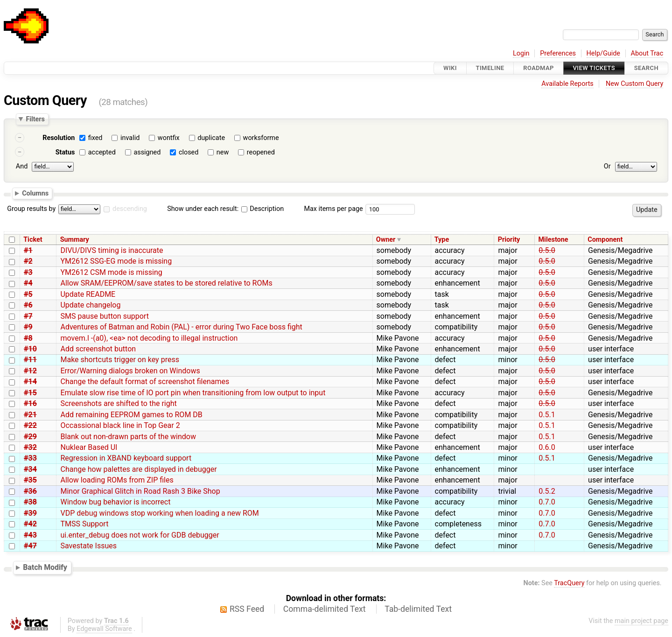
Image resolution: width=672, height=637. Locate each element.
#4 (28, 283)
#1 (28, 250)
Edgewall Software (104, 629)
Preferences (558, 53)
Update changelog (90, 305)
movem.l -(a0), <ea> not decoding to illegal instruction (149, 338)
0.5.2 (547, 491)
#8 (28, 338)
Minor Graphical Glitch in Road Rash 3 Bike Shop (140, 491)
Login (521, 53)
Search (646, 68)
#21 (30, 415)
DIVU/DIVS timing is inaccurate (112, 250)
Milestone (553, 240)
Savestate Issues (88, 546)
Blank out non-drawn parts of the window (128, 437)
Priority (509, 240)
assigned (147, 152)
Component (605, 240)
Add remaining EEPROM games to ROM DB (131, 415)
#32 (30, 447)
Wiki (450, 68)
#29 (30, 437)
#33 (30, 458)
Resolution (59, 138)
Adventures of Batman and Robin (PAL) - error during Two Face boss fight (181, 327)
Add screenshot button (98, 349)
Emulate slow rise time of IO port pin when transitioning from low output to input (193, 393)
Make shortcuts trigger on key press (119, 360)
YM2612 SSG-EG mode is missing (116, 261)
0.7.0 (547, 502)
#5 (28, 294)
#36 (30, 491)
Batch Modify (45, 567)
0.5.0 (547, 250)
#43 (30, 535)
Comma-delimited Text (325, 609)
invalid (130, 138)
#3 (28, 272)
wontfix (169, 138)
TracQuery (569, 583)
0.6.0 (547, 447)
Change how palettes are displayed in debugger (138, 469)
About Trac (647, 53)
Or (607, 166)
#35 (30, 480)
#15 (30, 393)
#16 (30, 403)
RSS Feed (247, 609)
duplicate (211, 138)
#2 (28, 261)
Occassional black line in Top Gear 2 (120, 425)
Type (442, 240)
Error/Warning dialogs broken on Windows (130, 371)
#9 (28, 327)
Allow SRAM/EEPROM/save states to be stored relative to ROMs (166, 283)
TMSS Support (84, 524)
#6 (28, 305)
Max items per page (333, 209)
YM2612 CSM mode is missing (111, 272)
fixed (95, 138)
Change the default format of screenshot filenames (145, 381)
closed (189, 152)
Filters (35, 119)
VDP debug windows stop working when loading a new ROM (159, 513)
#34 (30, 469)
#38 (30, 502)
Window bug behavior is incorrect (115, 502)
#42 (30, 524)
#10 (30, 349)
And (22, 166)
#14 (30, 381)
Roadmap (539, 68)
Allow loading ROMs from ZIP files (117, 480)
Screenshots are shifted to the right (118, 403)
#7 (28, 316)
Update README (88, 294)
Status (65, 152)
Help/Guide (603, 53)
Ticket (33, 240)
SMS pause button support (104, 316)
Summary (75, 240)
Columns (35, 193)
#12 (30, 371)
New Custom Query (634, 84)
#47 (30, 546)
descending (130, 209)
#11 (30, 360)
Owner (386, 240)
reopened (261, 152)
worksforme (261, 138)
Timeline (490, 68)
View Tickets (594, 68)
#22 (30, 425)
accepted (102, 152)
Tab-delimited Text (418, 609)
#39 (30, 513)
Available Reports (567, 84)
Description (262, 209)
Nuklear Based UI (89, 447)
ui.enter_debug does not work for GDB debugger (140, 535)
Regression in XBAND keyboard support (126, 458)
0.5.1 (547, 415)
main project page (641, 621)
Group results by (31, 209)
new (223, 152)
